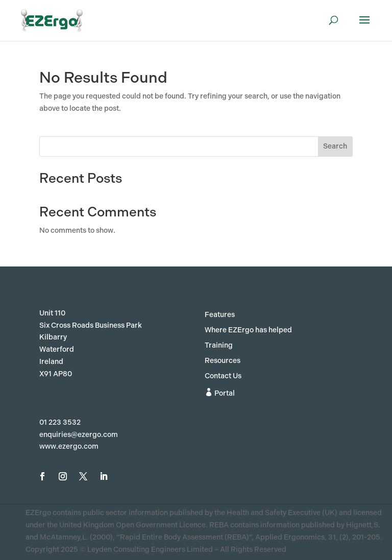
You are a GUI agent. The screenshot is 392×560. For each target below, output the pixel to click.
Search (335, 146)
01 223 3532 (60, 422)
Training (219, 346)
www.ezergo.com (69, 446)
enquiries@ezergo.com (79, 435)
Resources (223, 361)
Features (220, 315)
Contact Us (223, 376)
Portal (220, 393)
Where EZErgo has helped (248, 331)
